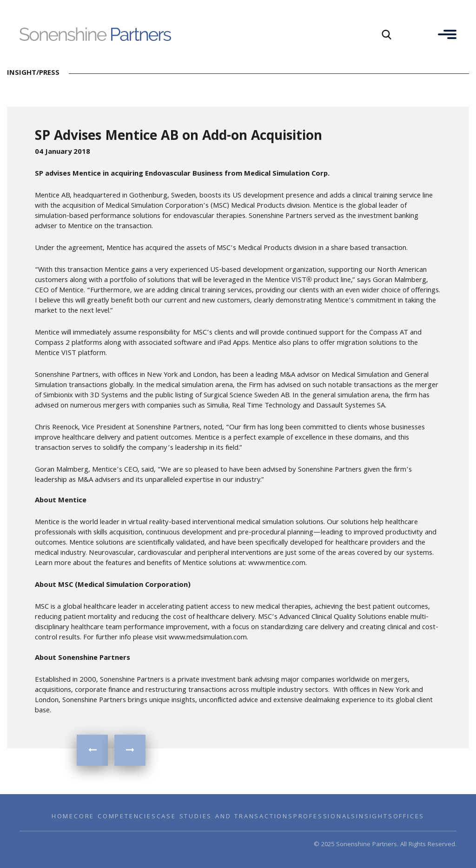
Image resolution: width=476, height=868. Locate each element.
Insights (374, 817)
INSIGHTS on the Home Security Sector (130, 750)
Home (63, 817)
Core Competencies (115, 817)
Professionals (325, 817)
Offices (409, 817)
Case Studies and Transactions (225, 817)
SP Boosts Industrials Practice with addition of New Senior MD (92, 750)
